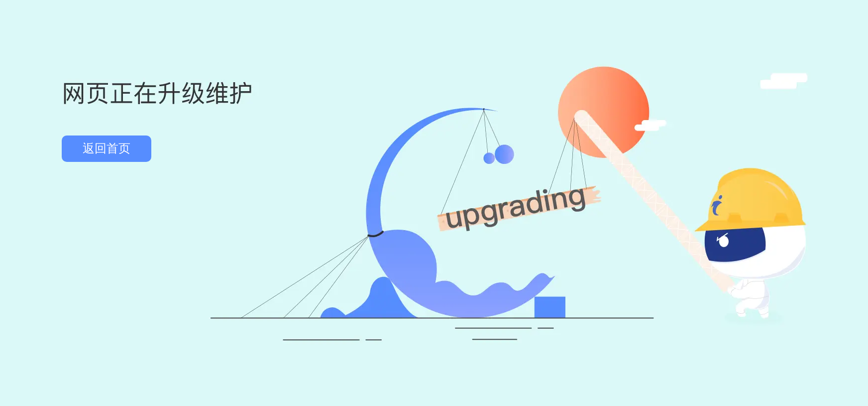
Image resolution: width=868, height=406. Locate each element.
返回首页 (107, 148)
